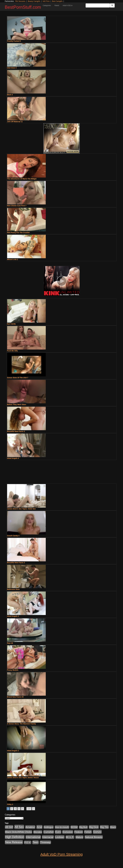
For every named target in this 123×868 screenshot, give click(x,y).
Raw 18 (10, 643)
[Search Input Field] (98, 5)
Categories (47, 5)
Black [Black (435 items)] (113, 827)
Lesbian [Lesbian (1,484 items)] (60, 837)
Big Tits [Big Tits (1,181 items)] (104, 827)
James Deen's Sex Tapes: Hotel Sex (21, 509)
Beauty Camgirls (34, 1)
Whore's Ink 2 (13, 259)
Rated (57, 5)
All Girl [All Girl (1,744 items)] (9, 827)
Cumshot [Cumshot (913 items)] (49, 832)
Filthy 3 (10, 804)
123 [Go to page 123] (29, 809)
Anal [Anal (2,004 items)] (39, 827)
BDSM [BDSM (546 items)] (74, 827)
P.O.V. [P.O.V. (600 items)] (28, 842)
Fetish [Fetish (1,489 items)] (88, 832)
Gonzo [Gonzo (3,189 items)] (97, 832)
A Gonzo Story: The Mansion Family (22, 724)
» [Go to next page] (34, 809)
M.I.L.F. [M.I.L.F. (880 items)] (70, 837)
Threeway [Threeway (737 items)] (45, 842)
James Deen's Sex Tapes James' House (23, 778)
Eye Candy (11, 324)
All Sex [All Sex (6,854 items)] (19, 827)
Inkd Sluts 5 (12, 68)
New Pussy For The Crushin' (19, 233)
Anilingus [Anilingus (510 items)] (49, 827)
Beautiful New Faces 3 (16, 563)
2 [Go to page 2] (12, 809)
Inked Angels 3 (13, 616)
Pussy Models (13, 670)
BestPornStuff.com (23, 7)
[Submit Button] (112, 5)
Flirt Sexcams (20, 1)
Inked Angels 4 (13, 458)
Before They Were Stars (17, 405)
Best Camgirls (57, 1)
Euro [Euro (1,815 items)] (58, 832)
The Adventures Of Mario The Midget (22, 179)
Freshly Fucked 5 (14, 41)
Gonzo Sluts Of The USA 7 (18, 378)
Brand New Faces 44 (15, 697)
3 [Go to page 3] (15, 809)
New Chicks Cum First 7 (17, 206)
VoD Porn (46, 1)
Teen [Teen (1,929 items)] (36, 842)
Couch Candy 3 (13, 536)
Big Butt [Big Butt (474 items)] (83, 827)
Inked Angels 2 (13, 751)
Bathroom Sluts (13, 589)
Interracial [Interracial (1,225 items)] (48, 837)
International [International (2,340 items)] (33, 837)
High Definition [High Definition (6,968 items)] (15, 837)
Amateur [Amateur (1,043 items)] (30, 827)
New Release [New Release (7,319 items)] (14, 842)
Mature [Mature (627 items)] (79, 837)
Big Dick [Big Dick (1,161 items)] (94, 827)
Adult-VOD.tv (68, 5)
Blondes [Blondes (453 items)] (38, 832)
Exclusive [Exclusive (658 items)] (68, 832)
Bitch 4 (10, 95)
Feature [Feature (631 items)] (79, 832)
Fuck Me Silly (12, 351)
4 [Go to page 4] (19, 809)
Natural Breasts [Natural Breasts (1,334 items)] (94, 837)
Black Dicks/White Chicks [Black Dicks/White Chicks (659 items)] (19, 832)
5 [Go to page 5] (23, 809)
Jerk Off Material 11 (15, 122)
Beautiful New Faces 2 (16, 431)
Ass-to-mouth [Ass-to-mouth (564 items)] (62, 827)
